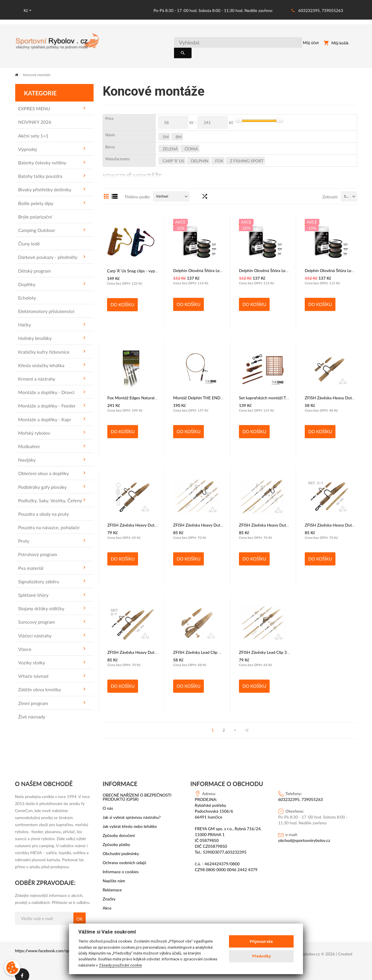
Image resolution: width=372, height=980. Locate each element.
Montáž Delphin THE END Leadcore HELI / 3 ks (216, 392)
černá (191, 143)
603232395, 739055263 (321, 10)
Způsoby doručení (119, 829)
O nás (108, 802)
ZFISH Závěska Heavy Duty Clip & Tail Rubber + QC (154, 519)
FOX (219, 155)
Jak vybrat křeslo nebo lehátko (130, 820)
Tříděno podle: (137, 191)
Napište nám (114, 875)
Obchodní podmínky (121, 847)
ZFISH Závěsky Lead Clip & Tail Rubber (208, 646)
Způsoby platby (116, 838)
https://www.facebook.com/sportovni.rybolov (56, 944)
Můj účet (305, 44)
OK (80, 913)
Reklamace (112, 884)
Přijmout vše (261, 942)
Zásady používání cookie (120, 965)
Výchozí (162, 190)
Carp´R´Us (173, 155)
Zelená (170, 143)
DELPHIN (200, 155)
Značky (109, 893)
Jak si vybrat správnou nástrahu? (132, 811)
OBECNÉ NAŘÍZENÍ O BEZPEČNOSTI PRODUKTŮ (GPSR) (137, 791)
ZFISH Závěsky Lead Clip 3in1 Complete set (278, 646)
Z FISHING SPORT (247, 155)
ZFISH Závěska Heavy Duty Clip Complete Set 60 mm (155, 646)
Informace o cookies (121, 866)
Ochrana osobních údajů (124, 857)
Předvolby (261, 956)
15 (346, 190)
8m (179, 131)
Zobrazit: (330, 191)
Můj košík (336, 44)
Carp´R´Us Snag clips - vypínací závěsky (143, 265)
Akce (107, 902)
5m (166, 131)
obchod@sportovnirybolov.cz (304, 834)
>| (247, 724)
